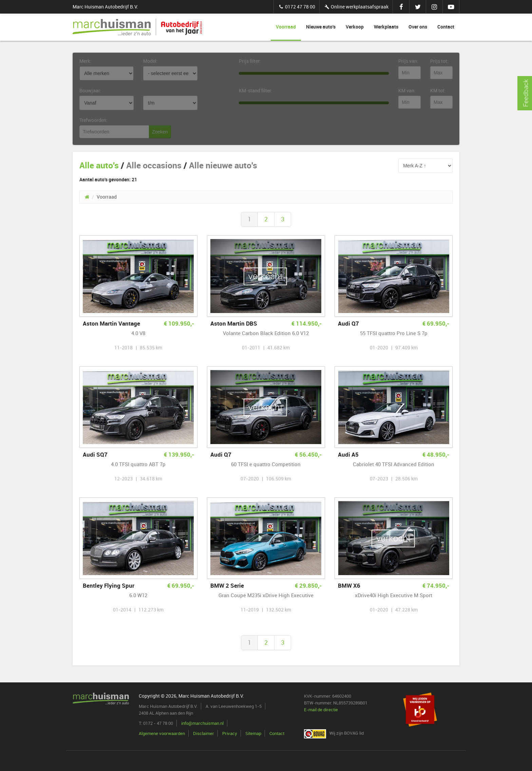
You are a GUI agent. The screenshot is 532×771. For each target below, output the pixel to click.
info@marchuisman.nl (202, 723)
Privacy (230, 733)
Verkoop (355, 27)
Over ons (418, 27)
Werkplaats (386, 27)
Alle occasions (154, 165)
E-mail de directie (321, 710)
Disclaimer (204, 733)
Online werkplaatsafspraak (356, 7)
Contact (446, 27)
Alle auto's (99, 165)
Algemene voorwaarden (162, 733)
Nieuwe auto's (321, 27)
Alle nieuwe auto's (223, 165)
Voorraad (286, 27)
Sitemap (253, 733)
